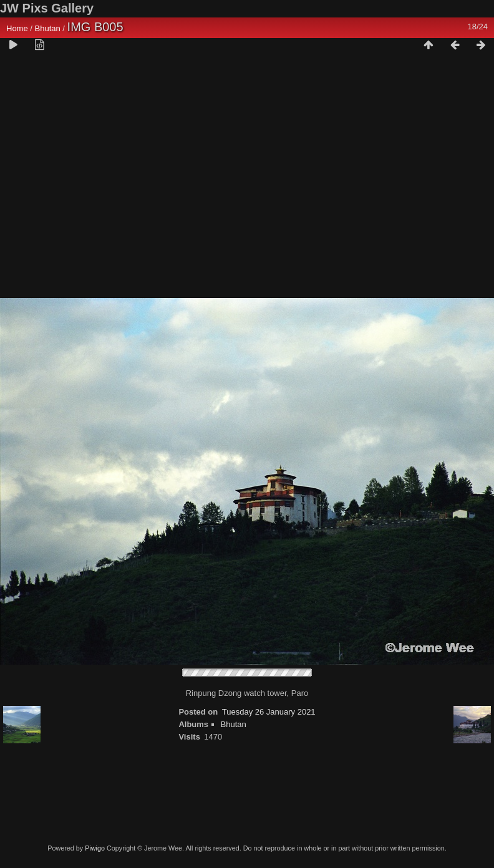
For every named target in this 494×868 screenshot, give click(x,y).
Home (17, 28)
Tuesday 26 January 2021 (269, 712)
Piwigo (95, 848)
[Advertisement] (117, 180)
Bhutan (48, 28)
